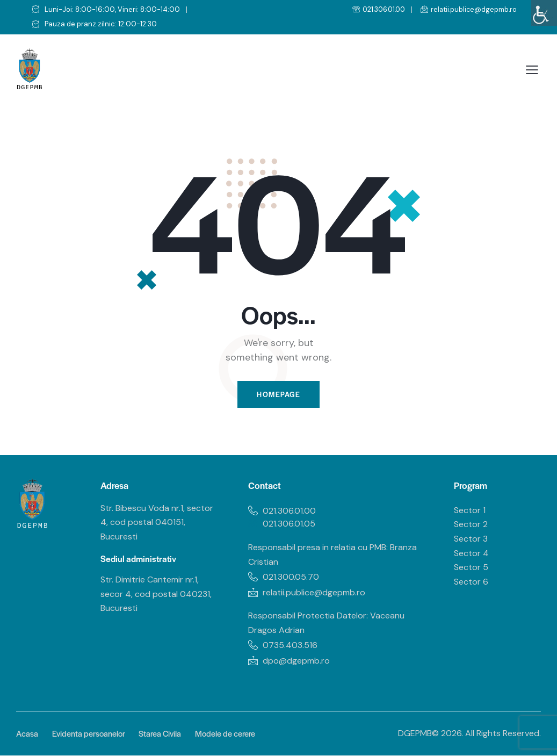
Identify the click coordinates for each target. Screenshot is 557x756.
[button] (532, 70)
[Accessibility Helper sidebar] (544, 13)
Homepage (279, 395)
